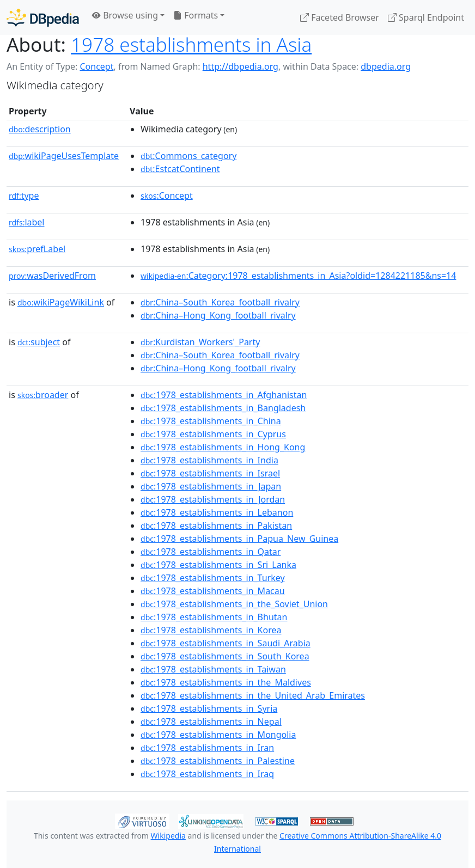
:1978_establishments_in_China (211, 421)
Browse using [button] (125, 15)
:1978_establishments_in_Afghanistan (224, 395)
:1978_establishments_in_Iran (207, 748)
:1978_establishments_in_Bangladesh (223, 408)
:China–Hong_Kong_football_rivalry (218, 315)
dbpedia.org (386, 66)
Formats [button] (196, 15)
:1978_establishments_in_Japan (211, 486)
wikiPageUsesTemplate (64, 156)
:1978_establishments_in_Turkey (213, 578)
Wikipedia (168, 836)
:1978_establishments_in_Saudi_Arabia (226, 643)
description (40, 129)
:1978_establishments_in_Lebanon (217, 512)
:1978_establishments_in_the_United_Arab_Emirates (253, 695)
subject (39, 342)
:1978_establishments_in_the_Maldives (226, 682)
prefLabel (37, 249)
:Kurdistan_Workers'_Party (200, 342)
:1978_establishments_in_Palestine (218, 761)
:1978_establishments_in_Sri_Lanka (218, 565)
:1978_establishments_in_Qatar (211, 552)
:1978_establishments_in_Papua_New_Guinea (239, 539)
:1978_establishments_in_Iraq (207, 774)
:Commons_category (188, 156)
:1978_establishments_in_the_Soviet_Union (234, 604)
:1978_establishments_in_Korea (211, 630)
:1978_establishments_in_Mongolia (218, 735)
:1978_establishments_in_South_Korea (225, 656)
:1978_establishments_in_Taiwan (213, 669)
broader (43, 395)
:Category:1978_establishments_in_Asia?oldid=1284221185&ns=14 (298, 276)
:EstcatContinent (180, 169)
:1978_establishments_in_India (209, 460)
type (24, 195)
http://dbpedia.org (240, 66)
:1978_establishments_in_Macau (213, 591)
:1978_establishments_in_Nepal (211, 722)
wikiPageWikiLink (61, 302)
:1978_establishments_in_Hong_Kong (223, 447)
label (27, 222)
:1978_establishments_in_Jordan (213, 499)
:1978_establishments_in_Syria (209, 708)
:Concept (167, 195)
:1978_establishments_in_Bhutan (214, 617)
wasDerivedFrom (52, 276)
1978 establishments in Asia (191, 44)
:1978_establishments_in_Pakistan (216, 525)
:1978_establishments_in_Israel (210, 473)
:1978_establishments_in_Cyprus (213, 434)
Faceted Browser (340, 17)
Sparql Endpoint (426, 17)
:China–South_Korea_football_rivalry (220, 302)
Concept (96, 66)
